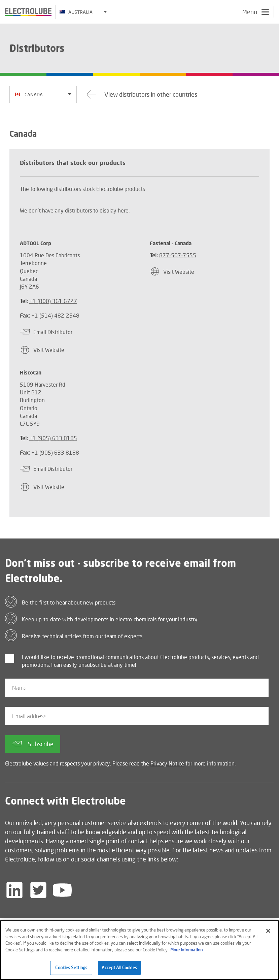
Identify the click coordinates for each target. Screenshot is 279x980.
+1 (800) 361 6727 (53, 301)
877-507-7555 (178, 255)
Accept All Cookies (119, 971)
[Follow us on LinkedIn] (14, 890)
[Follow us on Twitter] (38, 890)
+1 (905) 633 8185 (53, 438)
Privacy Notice (167, 763)
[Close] (268, 935)
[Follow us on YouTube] (62, 890)
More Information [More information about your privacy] (186, 953)
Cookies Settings (71, 971)
